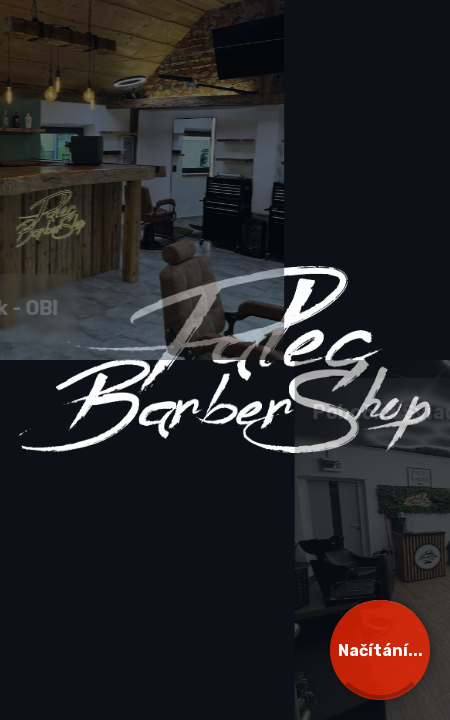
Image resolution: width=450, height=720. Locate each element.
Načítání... (380, 650)
